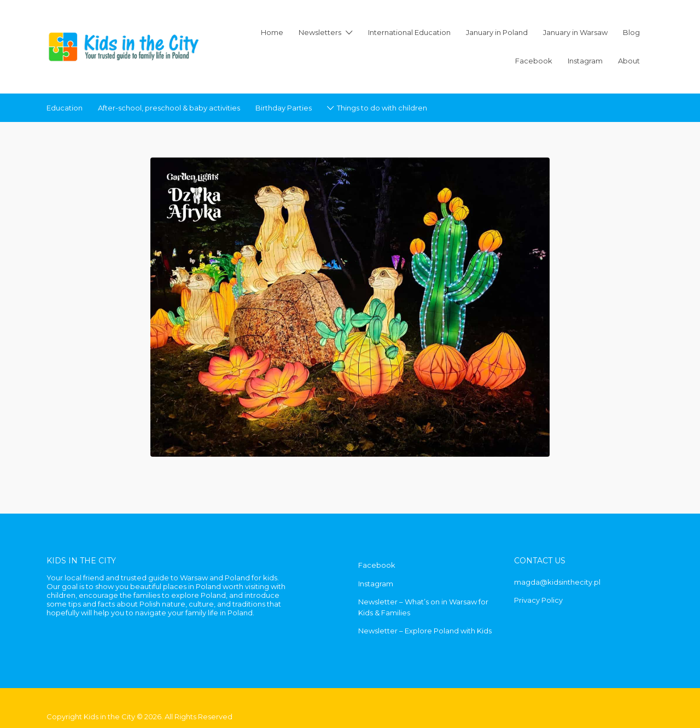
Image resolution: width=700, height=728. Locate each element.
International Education (409, 32)
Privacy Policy (538, 600)
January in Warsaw (575, 32)
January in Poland (497, 32)
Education (65, 108)
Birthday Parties (284, 108)
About (629, 61)
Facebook (534, 61)
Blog (631, 32)
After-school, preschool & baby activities (169, 108)
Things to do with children (382, 108)
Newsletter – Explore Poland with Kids (425, 631)
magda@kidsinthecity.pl (557, 582)
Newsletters (320, 32)
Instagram (585, 61)
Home (272, 32)
